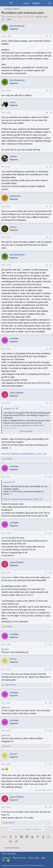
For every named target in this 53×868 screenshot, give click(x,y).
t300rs (9, 20)
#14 (50, 669)
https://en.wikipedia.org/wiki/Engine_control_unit (24, 454)
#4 (51, 167)
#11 (50, 533)
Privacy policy (34, 858)
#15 (50, 703)
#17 (50, 764)
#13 (50, 644)
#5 (51, 206)
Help (43, 858)
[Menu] (4, 3)
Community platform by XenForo (23, 865)
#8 (51, 349)
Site (4, 860)
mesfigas (6, 674)
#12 (50, 573)
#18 (50, 807)
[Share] (47, 36)
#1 (51, 36)
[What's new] (44, 3)
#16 (50, 731)
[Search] (50, 3)
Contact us (6, 858)
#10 (50, 477)
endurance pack (41, 17)
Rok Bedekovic (10, 17)
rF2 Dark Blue (9, 854)
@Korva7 (6, 707)
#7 (51, 265)
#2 (51, 91)
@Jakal (5, 538)
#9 (51, 403)
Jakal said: (8, 482)
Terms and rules (19, 858)
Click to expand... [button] (27, 431)
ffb (3, 20)
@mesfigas (7, 577)
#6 (51, 237)
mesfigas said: (9, 409)
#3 (51, 112)
